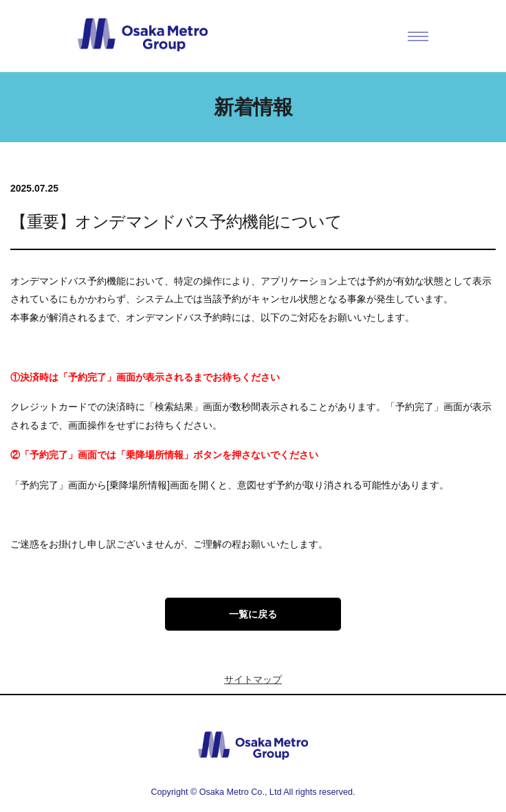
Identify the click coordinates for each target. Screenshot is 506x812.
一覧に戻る (253, 614)
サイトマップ (253, 679)
